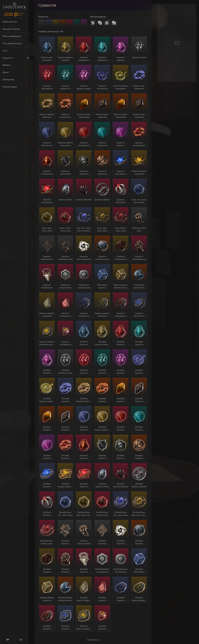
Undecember (14, 5)
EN (21, 640)
